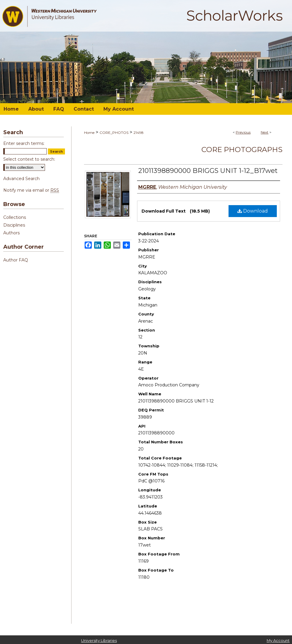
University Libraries (99, 640)
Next (265, 132)
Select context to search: (29, 159)
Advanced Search (21, 179)
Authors (11, 233)
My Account (278, 640)
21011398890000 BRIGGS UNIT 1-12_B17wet (208, 171)
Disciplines (14, 225)
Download (253, 211)
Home (89, 133)
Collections (15, 217)
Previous (243, 132)
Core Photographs (242, 150)
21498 (139, 133)
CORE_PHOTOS (114, 133)
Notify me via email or (31, 190)
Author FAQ (16, 260)
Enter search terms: (24, 143)
